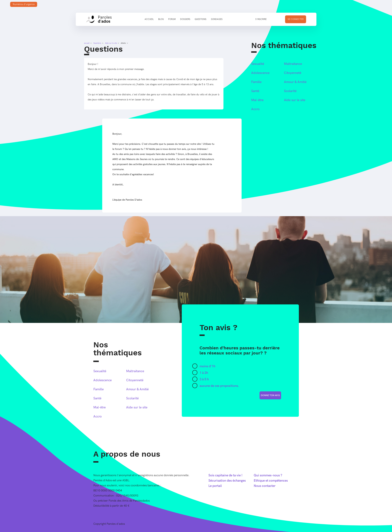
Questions (201, 19)
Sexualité (258, 64)
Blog (161, 19)
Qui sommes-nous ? (268, 475)
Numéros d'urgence (24, 4)
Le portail (215, 486)
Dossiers (185, 19)
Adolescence (260, 73)
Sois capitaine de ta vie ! (225, 475)
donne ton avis (270, 395)
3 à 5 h (204, 379)
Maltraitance (293, 64)
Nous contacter (265, 486)
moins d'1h (207, 366)
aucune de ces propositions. (219, 386)
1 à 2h (204, 373)
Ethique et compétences (271, 481)
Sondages (217, 19)
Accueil (149, 19)
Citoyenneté (293, 73)
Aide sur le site (111, 43)
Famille (256, 82)
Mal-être (257, 100)
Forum (172, 19)
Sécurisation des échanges (227, 481)
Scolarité (290, 91)
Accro (255, 109)
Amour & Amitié (295, 82)
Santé (255, 91)
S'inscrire (261, 19)
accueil (87, 43)
